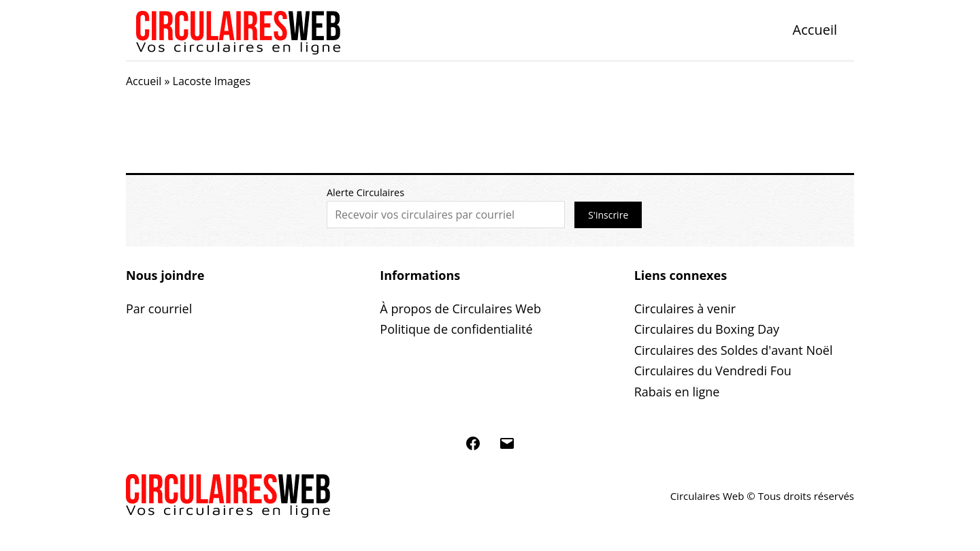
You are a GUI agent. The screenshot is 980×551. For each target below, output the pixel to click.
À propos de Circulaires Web (460, 309)
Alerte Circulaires (365, 192)
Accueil (815, 30)
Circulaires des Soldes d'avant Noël (734, 350)
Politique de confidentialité (456, 329)
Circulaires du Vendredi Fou (713, 371)
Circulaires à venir (685, 309)
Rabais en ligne (677, 392)
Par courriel (159, 309)
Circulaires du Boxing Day (707, 329)
